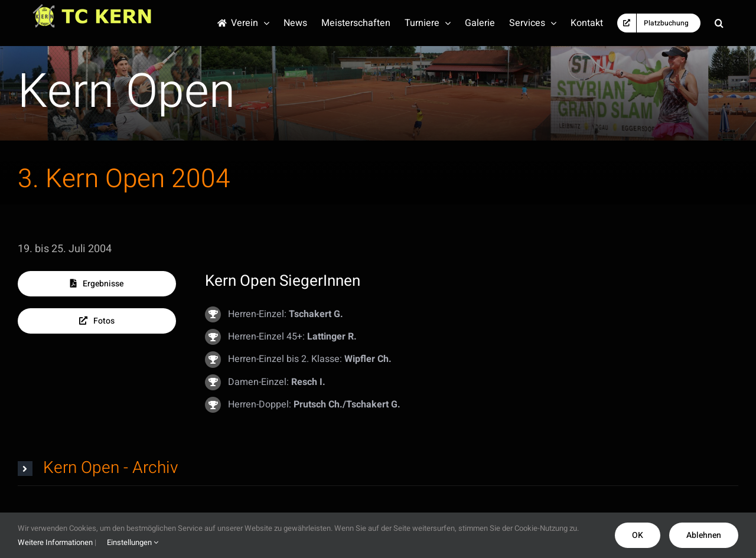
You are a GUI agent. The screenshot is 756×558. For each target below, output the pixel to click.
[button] (719, 23)
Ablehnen (704, 535)
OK (638, 535)
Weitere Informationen (55, 542)
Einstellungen (133, 542)
